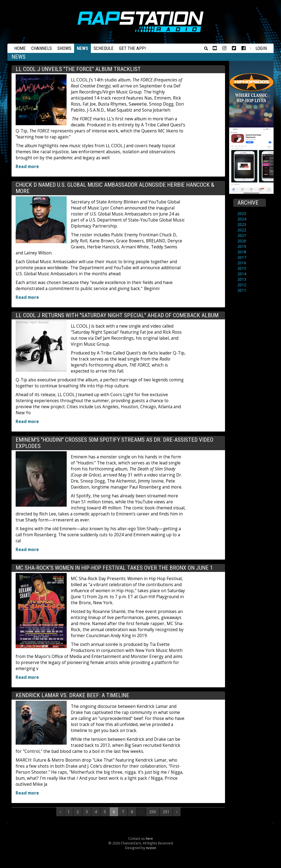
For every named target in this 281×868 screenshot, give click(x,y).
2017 (242, 257)
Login (261, 48)
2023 (242, 224)
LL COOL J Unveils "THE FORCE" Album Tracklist (78, 69)
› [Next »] (177, 812)
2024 (242, 219)
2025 (242, 213)
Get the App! (133, 48)
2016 (242, 263)
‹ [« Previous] (60, 812)
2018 (242, 252)
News (82, 48)
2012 (242, 285)
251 (166, 812)
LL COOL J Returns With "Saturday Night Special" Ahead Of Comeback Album (117, 315)
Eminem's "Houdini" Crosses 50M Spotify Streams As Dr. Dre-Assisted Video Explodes (114, 443)
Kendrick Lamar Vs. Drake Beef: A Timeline (72, 695)
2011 (242, 290)
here (149, 838)
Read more (27, 167)
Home (20, 48)
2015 (242, 268)
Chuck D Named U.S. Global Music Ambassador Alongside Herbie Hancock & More (115, 188)
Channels (42, 48)
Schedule (104, 48)
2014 (242, 274)
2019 (242, 246)
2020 (242, 241)
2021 (242, 235)
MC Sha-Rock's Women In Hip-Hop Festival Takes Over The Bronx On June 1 (114, 568)
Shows (64, 48)
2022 (242, 230)
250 (153, 812)
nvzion (151, 848)
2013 (242, 279)
